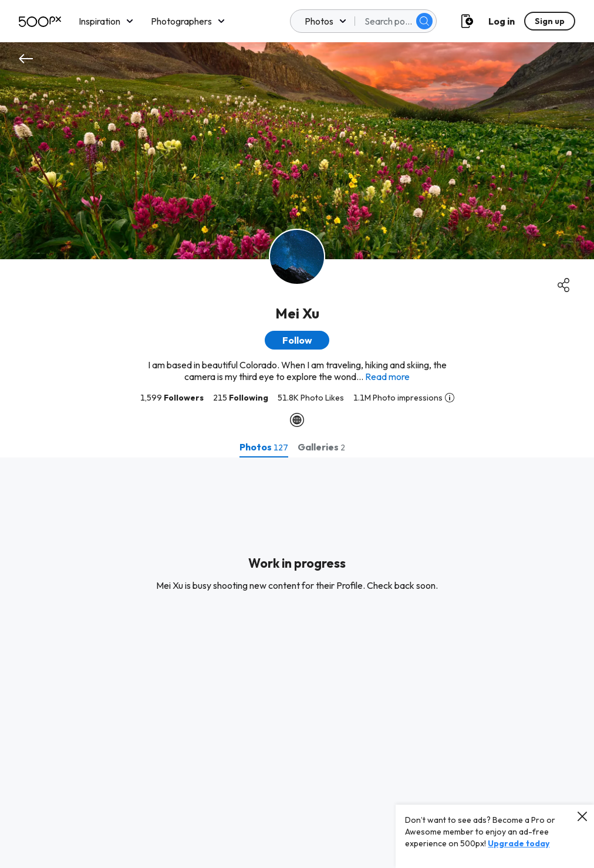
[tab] (264, 447)
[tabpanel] (297, 663)
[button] (297, 340)
